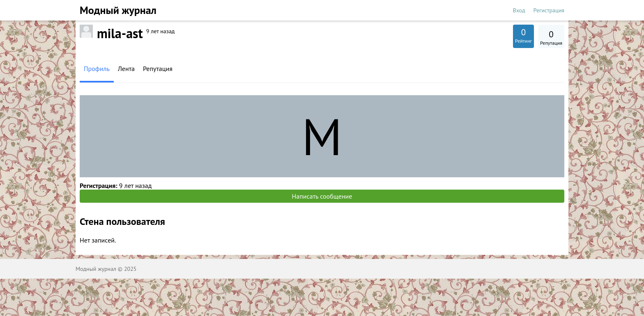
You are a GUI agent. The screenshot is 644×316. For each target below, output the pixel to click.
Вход (519, 10)
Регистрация (549, 10)
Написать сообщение (322, 196)
